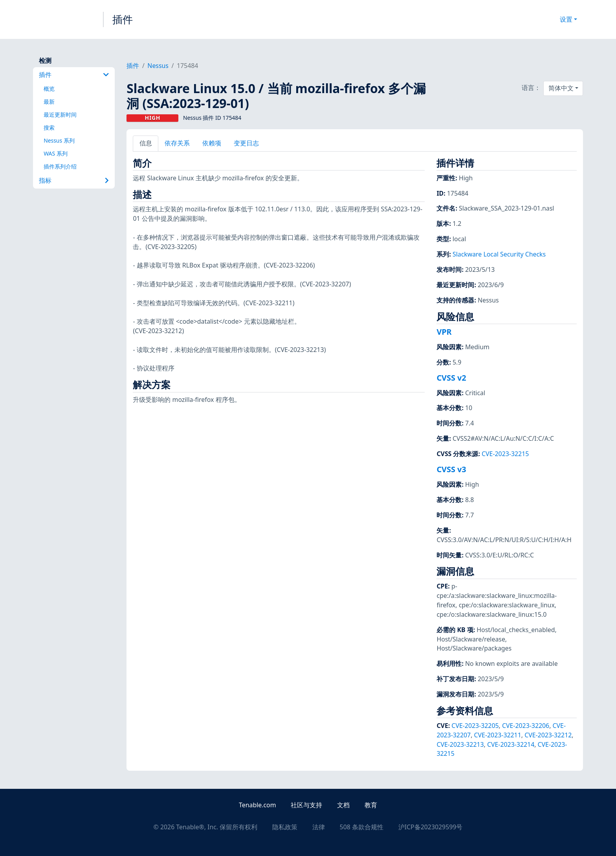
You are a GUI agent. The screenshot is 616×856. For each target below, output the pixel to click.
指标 (74, 180)
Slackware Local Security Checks (499, 254)
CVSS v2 (451, 378)
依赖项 (212, 143)
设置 (566, 19)
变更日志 (246, 143)
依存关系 (177, 143)
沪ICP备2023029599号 (431, 827)
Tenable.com (257, 805)
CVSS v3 (451, 469)
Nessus (158, 66)
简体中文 (561, 88)
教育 (371, 805)
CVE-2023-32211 (498, 735)
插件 (123, 19)
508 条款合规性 (362, 827)
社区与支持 (306, 805)
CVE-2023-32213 (460, 744)
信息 (146, 143)
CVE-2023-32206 (526, 726)
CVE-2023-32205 (475, 726)
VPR (444, 332)
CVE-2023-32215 (505, 454)
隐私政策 (285, 827)
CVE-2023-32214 (511, 744)
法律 (319, 827)
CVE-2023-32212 (548, 735)
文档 (343, 805)
